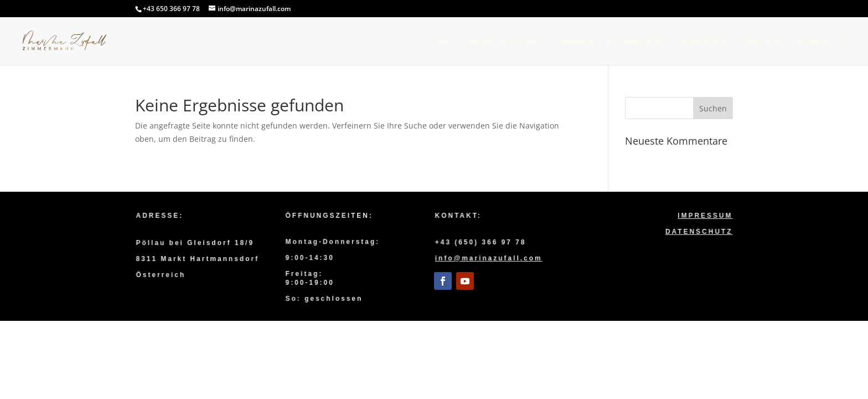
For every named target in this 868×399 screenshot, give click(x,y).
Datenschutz (699, 231)
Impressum (705, 216)
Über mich (764, 42)
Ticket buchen (704, 42)
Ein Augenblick (635, 42)
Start (445, 42)
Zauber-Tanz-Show (503, 42)
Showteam (573, 42)
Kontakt (813, 42)
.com (531, 258)
